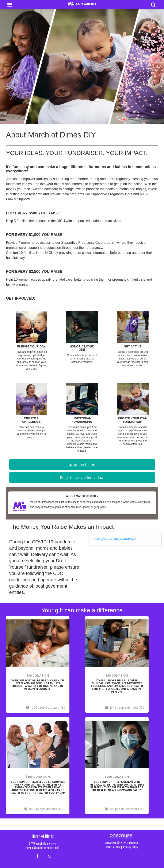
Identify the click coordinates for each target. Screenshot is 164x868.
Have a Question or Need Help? (42, 847)
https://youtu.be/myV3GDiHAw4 (114, 539)
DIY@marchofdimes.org (43, 843)
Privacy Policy (130, 847)
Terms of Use (113, 847)
